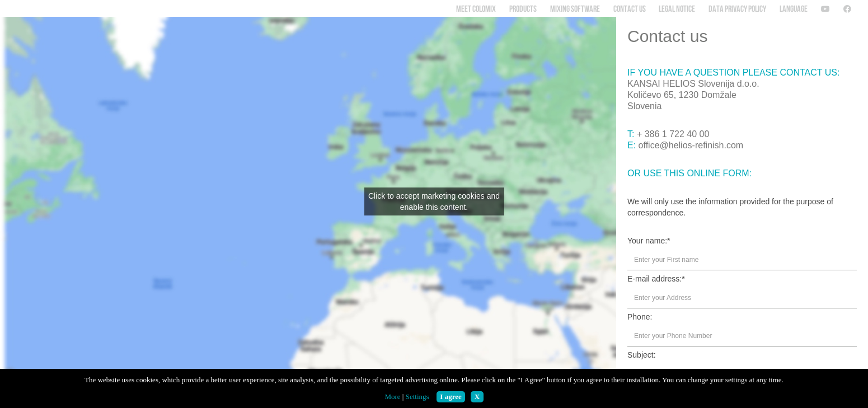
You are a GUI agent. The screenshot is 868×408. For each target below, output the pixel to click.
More (392, 397)
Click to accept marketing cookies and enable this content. (434, 201)
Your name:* (649, 241)
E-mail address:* (656, 279)
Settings (417, 397)
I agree (451, 397)
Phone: (640, 317)
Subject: (642, 355)
